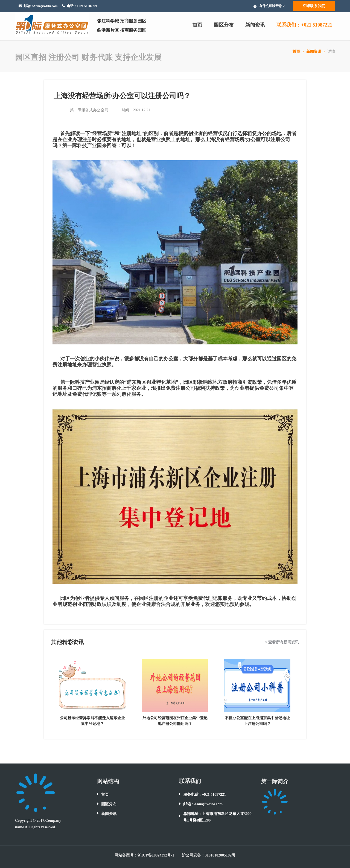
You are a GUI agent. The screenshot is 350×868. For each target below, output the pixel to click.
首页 (197, 25)
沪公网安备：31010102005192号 (209, 855)
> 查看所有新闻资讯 (282, 642)
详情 (331, 52)
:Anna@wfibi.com (45, 6)
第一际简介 (275, 781)
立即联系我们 (314, 6)
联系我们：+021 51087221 (304, 25)
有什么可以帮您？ (272, 6)
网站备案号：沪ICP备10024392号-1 (144, 855)
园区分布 (224, 25)
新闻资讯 (255, 25)
